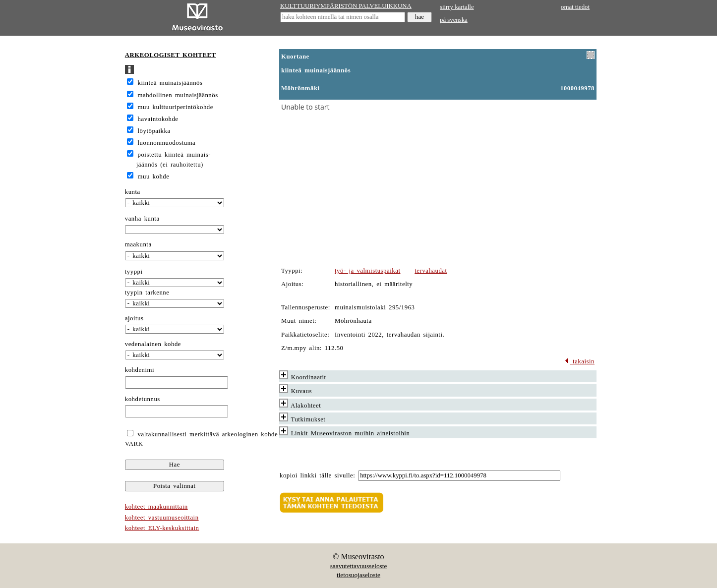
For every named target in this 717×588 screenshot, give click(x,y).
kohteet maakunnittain (156, 507)
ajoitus (134, 318)
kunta (133, 192)
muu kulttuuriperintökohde (176, 107)
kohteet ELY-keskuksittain (162, 528)
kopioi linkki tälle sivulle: (317, 475)
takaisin (579, 361)
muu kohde (154, 176)
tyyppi (134, 272)
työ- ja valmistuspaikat (367, 271)
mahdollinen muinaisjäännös (178, 95)
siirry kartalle (457, 7)
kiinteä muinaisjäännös (170, 83)
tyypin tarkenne (147, 293)
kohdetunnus (143, 399)
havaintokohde (158, 119)
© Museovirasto (358, 557)
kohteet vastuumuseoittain (162, 518)
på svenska (454, 20)
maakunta (138, 244)
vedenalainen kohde (153, 344)
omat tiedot (575, 7)
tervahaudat (431, 271)
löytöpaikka (154, 131)
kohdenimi (140, 370)
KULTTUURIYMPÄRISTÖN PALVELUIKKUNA (346, 6)
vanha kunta (142, 219)
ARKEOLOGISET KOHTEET (171, 55)
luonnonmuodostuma (167, 143)
